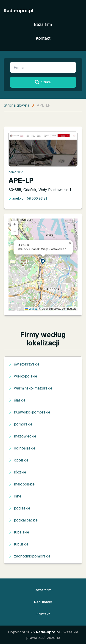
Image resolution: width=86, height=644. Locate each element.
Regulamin (43, 602)
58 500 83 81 (37, 198)
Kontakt (43, 38)
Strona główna (17, 105)
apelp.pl (16, 198)
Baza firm (43, 24)
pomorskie (16, 172)
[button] (43, 261)
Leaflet (31, 309)
